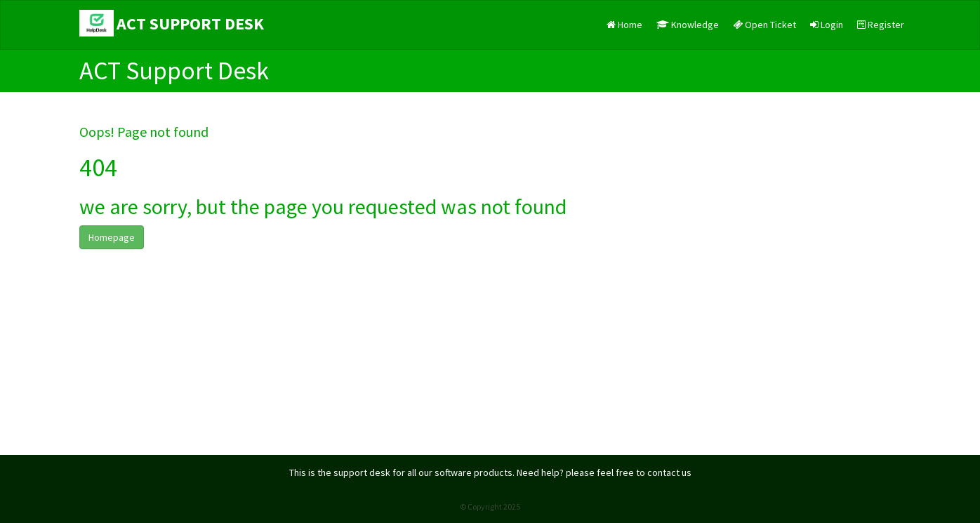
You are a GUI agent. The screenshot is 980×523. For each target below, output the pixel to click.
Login (827, 25)
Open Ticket (764, 25)
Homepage (112, 237)
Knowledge (688, 25)
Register (881, 25)
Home (624, 25)
